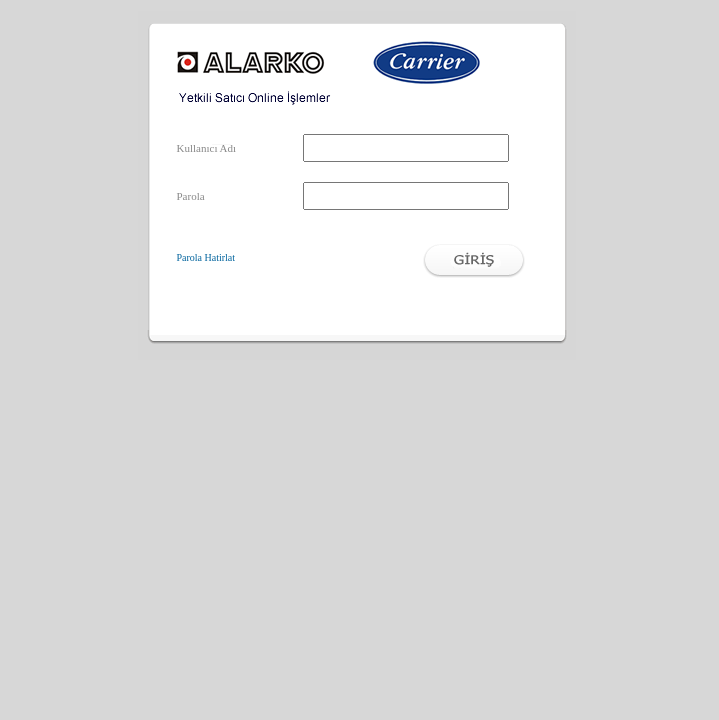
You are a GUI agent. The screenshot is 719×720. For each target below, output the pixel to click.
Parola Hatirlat (206, 257)
